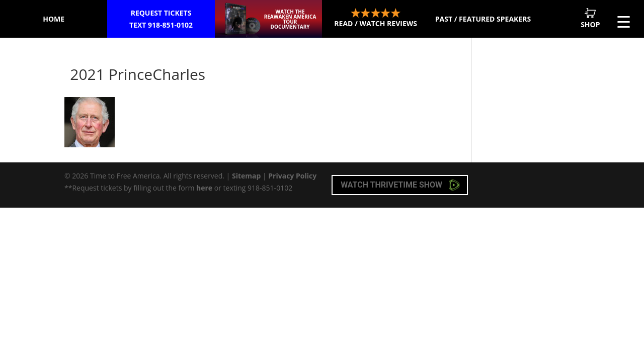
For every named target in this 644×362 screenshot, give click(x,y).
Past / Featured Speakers (483, 19)
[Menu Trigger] (624, 21)
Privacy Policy (292, 176)
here (204, 188)
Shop (590, 18)
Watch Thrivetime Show (400, 185)
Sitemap (246, 176)
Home (54, 19)
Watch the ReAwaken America (290, 19)
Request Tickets (161, 20)
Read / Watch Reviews (376, 18)
